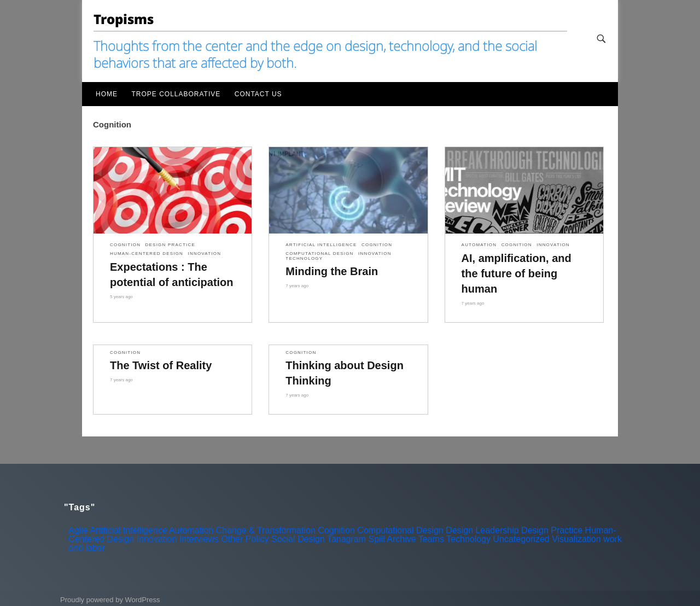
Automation (479, 245)
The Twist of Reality (161, 365)
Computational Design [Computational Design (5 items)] (400, 530)
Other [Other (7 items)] (232, 539)
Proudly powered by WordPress (110, 600)
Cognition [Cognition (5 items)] (336, 530)
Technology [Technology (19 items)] (468, 539)
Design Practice (170, 245)
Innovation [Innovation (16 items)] (157, 539)
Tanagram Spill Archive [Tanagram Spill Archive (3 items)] (372, 539)
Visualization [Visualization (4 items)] (576, 539)
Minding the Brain (332, 271)
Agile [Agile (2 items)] (78, 530)
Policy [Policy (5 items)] (257, 539)
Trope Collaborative (176, 94)
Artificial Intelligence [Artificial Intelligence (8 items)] (128, 530)
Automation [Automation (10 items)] (191, 530)
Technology (304, 259)
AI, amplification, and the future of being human (517, 273)
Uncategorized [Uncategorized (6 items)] (521, 539)
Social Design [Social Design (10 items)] (298, 539)
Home (107, 94)
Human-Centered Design (147, 254)
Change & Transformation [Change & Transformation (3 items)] (266, 530)
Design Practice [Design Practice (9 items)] (552, 530)
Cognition (125, 245)
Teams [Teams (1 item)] (431, 539)
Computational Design (319, 254)
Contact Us (258, 94)
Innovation (205, 254)
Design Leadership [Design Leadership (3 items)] (482, 530)
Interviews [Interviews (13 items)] (199, 539)
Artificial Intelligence (321, 245)
